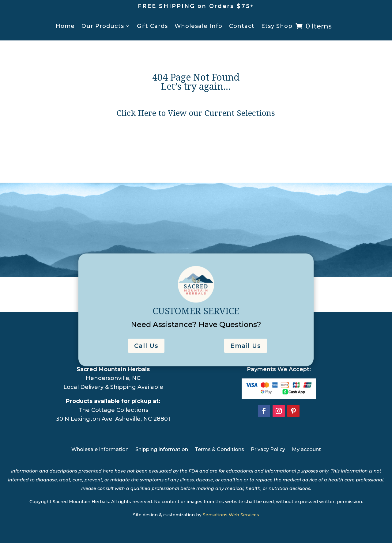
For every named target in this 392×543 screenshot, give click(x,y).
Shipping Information (162, 450)
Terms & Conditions (219, 450)
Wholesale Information (100, 450)
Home (65, 27)
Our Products (103, 27)
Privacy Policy (268, 450)
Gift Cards (152, 27)
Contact (242, 27)
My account (306, 450)
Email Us (246, 352)
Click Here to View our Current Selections (196, 115)
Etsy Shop (277, 27)
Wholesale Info (198, 27)
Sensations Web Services (231, 515)
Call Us (146, 352)
